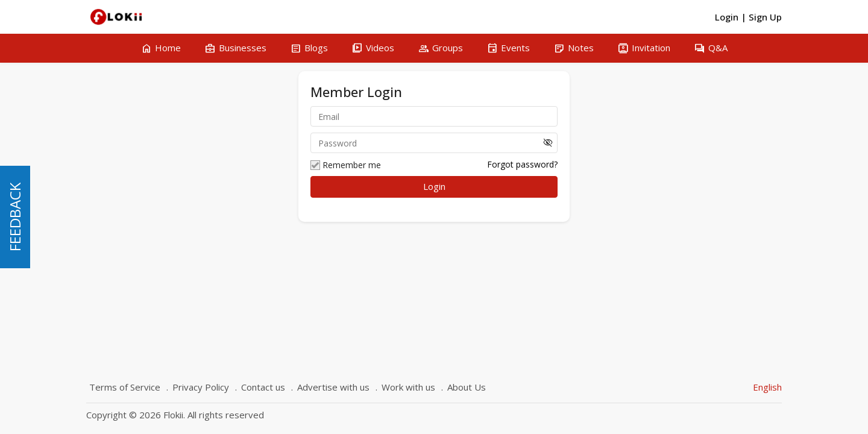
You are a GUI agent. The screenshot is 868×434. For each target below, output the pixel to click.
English (767, 387)
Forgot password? (522, 164)
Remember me (346, 165)
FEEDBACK (15, 217)
